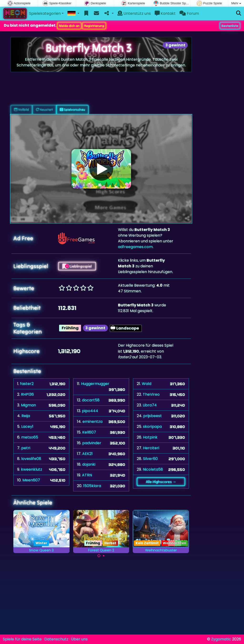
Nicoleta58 (153, 469)
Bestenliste (230, 26)
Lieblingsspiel (77, 266)
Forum (189, 13)
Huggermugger (95, 384)
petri (26, 448)
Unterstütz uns (134, 13)
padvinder (92, 443)
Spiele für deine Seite (22, 639)
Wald (147, 384)
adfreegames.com (135, 247)
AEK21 (87, 454)
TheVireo (151, 394)
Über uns (79, 639)
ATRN (87, 475)
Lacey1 (27, 427)
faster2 (27, 384)
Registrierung (94, 26)
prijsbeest (152, 416)
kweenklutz (32, 469)
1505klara (92, 486)
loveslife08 (31, 459)
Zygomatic (221, 639)
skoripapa (152, 427)
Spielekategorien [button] (45, 13)
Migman (28, 405)
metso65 (30, 437)
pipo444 (90, 411)
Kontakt (165, 13)
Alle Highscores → (161, 482)
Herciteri (151, 448)
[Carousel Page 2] (104, 556)
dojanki (89, 464)
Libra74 (150, 405)
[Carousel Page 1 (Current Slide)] (99, 556)
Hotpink (150, 437)
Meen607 (31, 480)
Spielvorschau (72, 110)
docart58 (91, 400)
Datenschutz (56, 639)
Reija (26, 416)
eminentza (92, 422)
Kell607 (89, 432)
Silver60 (150, 459)
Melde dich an (69, 26)
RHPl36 (27, 394)
